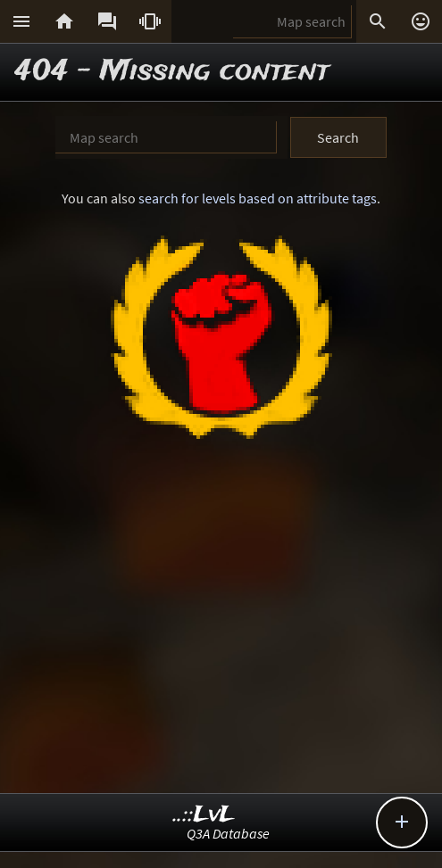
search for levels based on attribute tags (258, 198)
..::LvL (204, 815)
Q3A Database (228, 833)
